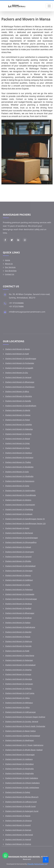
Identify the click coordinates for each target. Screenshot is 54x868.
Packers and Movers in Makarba (19, 429)
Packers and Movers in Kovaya (18, 674)
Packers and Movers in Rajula (18, 637)
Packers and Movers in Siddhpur (19, 580)
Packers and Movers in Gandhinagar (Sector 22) (25, 523)
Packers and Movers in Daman (18, 830)
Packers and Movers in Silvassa (18, 820)
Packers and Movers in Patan (17, 420)
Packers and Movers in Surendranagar (21, 538)
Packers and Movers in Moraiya (18, 679)
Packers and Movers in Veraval (18, 377)
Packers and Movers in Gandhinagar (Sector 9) (25, 519)
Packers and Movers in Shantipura (20, 387)
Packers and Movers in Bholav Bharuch (22, 797)
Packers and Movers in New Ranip (20, 655)
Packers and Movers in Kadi (17, 354)
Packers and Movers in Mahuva (18, 641)
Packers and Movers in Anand (18, 825)
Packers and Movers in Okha (17, 698)
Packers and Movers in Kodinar (18, 618)
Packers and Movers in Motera (18, 500)
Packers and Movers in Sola (17, 472)
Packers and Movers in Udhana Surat (21, 802)
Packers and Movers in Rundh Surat (20, 806)
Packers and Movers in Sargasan (19, 684)
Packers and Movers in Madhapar (19, 740)
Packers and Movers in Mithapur (19, 703)
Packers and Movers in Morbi (18, 410)
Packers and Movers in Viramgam (19, 552)
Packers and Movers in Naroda (18, 646)
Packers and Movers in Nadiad (18, 608)
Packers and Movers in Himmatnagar (21, 599)
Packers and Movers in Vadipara (19, 759)
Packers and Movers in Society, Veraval (22, 721)
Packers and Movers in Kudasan (19, 514)
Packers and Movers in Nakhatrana (20, 627)
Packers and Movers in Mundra (18, 396)
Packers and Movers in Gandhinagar (21, 358)
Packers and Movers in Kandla (18, 401)
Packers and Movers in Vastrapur (19, 457)
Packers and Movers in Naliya (18, 622)
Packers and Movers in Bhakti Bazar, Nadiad (24, 750)
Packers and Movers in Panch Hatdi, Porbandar (25, 726)
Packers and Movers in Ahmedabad (20, 566)
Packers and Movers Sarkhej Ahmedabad (22, 736)
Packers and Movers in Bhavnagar (20, 382)
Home (7, 260)
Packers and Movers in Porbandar (19, 363)
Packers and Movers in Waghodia (19, 769)
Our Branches (11, 271)
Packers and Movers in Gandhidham (21, 406)
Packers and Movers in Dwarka (18, 670)
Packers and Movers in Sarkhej (18, 434)
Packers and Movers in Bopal (17, 439)
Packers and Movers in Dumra (18, 844)
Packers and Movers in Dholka (18, 561)
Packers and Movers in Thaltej (18, 462)
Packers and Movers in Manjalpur (19, 764)
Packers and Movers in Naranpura (20, 481)
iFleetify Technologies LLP (37, 864)
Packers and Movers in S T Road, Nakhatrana (24, 745)
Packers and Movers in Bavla (17, 349)
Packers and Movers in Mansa (18, 575)
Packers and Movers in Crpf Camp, (20, 693)
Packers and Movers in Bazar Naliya (20, 731)
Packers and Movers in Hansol (18, 839)
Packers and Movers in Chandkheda (20, 495)
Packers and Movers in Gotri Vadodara (21, 778)
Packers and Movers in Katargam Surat (22, 811)
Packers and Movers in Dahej (17, 792)
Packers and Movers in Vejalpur (18, 453)
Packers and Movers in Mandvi (18, 632)
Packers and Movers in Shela (17, 448)
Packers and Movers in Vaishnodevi (20, 490)
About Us (9, 264)
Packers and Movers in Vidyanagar (20, 754)
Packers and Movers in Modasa (18, 604)
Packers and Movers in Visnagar (19, 571)
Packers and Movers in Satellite (18, 424)
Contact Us (9, 274)
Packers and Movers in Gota (17, 486)
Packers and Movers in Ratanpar (19, 660)
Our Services (10, 267)
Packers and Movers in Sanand (18, 556)
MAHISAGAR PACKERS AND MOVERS (24, 857)
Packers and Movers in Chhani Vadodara (22, 783)
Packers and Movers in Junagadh (19, 368)
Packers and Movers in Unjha (18, 585)
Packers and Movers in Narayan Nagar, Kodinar (25, 717)
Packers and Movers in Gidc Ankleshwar (22, 787)
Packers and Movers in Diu (16, 373)
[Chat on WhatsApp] (5, 855)
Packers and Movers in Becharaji (19, 533)
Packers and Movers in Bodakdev (19, 467)
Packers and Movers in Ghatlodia (19, 476)
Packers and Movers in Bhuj (17, 391)
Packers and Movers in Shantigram (20, 505)
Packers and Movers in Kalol (17, 528)
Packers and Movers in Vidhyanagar (20, 712)
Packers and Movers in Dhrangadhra (21, 542)
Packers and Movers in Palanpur (19, 589)
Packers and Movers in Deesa (18, 415)
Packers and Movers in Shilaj (17, 443)
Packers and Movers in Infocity (18, 688)
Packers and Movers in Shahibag (19, 509)
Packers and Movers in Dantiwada (20, 594)
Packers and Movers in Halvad (18, 547)
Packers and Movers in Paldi (17, 651)
